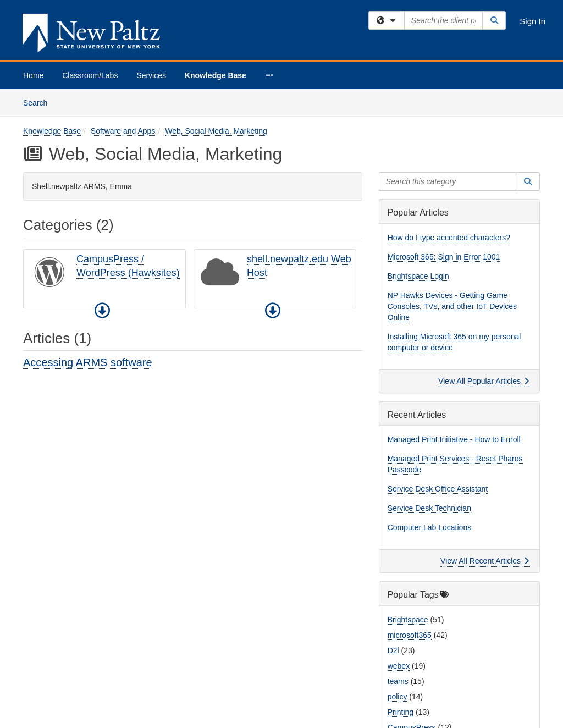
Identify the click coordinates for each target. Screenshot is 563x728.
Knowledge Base (216, 75)
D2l (393, 650)
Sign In (532, 21)
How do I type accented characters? (449, 238)
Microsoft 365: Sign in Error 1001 (444, 257)
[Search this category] (448, 181)
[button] (102, 311)
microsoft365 (410, 635)
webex (399, 666)
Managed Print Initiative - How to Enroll (454, 439)
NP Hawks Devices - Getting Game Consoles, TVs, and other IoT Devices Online (452, 306)
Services (151, 75)
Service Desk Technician (429, 508)
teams (398, 681)
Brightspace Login (418, 276)
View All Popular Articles (484, 381)
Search (39, 102)
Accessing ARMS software (88, 362)
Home (33, 75)
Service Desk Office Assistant (438, 489)
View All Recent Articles (485, 561)
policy (398, 697)
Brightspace (408, 620)
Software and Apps (123, 131)
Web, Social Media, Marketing (216, 131)
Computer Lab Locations (430, 527)
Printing (401, 712)
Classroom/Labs (90, 75)
